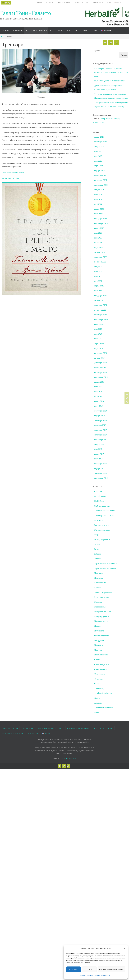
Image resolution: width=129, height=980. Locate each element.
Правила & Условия (10, 726)
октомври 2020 (101, 316)
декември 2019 (101, 364)
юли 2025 (98, 154)
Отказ (89, 969)
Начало (40, 2)
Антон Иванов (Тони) (11, 178)
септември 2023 (101, 226)
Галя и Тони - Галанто (25, 13)
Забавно (98, 553)
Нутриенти (99, 629)
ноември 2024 (100, 178)
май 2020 (98, 340)
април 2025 (99, 169)
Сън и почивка (101, 667)
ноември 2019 (100, 369)
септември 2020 (101, 321)
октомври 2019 (101, 373)
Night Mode (99, 501)
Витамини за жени (102, 525)
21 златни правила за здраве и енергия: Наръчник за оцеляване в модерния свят (111, 98)
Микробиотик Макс (103, 610)
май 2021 (98, 283)
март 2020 (99, 349)
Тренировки (100, 672)
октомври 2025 (101, 145)
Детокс (97, 544)
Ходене (97, 696)
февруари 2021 (101, 297)
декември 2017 (101, 430)
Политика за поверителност (103, 975)
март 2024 (99, 216)
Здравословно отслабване (105, 567)
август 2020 (99, 326)
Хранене (98, 701)
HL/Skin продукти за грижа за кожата (110, 81)
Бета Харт (99, 520)
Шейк (97, 710)
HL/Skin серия (100, 496)
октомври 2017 (101, 435)
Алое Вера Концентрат (104, 515)
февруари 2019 (101, 411)
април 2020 (99, 345)
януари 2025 (99, 173)
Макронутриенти (102, 596)
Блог (88, 2)
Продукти (79, 2)
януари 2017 (99, 468)
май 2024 (98, 207)
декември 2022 (101, 259)
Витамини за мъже (102, 529)
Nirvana (64, 756)
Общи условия (28, 726)
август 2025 (99, 149)
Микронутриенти (102, 615)
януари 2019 (99, 416)
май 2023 (98, 245)
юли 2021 (98, 273)
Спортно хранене (102, 663)
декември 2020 (101, 307)
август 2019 (99, 383)
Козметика (99, 586)
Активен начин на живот (105, 510)
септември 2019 (101, 378)
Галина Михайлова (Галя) (13, 172)
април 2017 (99, 454)
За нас (97, 548)
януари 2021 (99, 302)
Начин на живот (101, 620)
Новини (98, 625)
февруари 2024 (101, 221)
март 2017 (99, 459)
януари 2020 (99, 359)
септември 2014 (101, 478)
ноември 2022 (100, 264)
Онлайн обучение (102, 634)
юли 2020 (98, 330)
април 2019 (99, 402)
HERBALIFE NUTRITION (64, 2)
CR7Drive (98, 491)
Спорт (97, 658)
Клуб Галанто (100, 582)
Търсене (97, 50)
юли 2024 (98, 197)
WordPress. (72, 756)
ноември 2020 (100, 311)
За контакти (98, 2)
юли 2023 (98, 235)
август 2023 (99, 230)
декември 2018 (101, 421)
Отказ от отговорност (104, 726)
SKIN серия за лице (102, 506)
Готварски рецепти (102, 539)
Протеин (98, 648)
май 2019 (98, 397)
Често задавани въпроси (13, 731)
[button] (124, 948)
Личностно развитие (103, 591)
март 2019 (99, 406)
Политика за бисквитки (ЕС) (79, 726)
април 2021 (99, 288)
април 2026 (99, 140)
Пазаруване (99, 639)
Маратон (50, 2)
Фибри (97, 682)
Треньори (99, 677)
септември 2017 (101, 440)
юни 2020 (98, 335)
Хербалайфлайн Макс (104, 691)
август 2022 (99, 269)
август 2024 (99, 192)
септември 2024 (101, 188)
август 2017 (99, 445)
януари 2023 (99, 254)
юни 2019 (98, 392)
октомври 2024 (101, 183)
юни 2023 (98, 240)
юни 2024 (98, 202)
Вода (97, 534)
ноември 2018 (100, 426)
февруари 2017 (101, 464)
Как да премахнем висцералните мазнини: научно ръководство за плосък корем (108, 72)
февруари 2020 (101, 354)
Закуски (98, 558)
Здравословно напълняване (106, 563)
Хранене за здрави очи (104, 705)
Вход (109, 2)
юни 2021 (98, 278)
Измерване (99, 572)
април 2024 (99, 211)
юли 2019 (98, 387)
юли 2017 (98, 449)
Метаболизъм (100, 606)
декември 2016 (101, 473)
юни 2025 (98, 159)
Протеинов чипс (101, 653)
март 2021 (99, 292)
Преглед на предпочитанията (112, 969)
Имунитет (99, 577)
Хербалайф (99, 686)
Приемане (74, 969)
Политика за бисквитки (86, 975)
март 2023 (99, 249)
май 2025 (98, 164)
